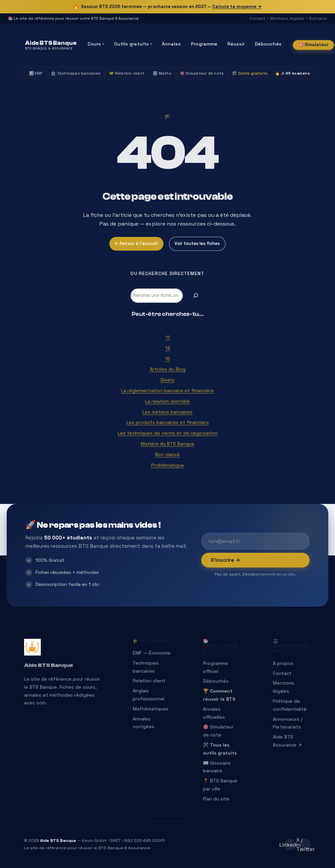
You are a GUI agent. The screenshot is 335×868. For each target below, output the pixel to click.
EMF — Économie (152, 653)
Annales (171, 44)
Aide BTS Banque (49, 665)
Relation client (149, 681)
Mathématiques (151, 709)
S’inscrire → (226, 560)
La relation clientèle (167, 401)
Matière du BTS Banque (167, 444)
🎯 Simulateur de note (202, 73)
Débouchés (268, 44)
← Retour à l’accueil (136, 243)
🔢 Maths (162, 73)
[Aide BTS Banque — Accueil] (51, 45)
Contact (257, 18)
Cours (96, 44)
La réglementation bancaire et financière (167, 390)
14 (168, 348)
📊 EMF (36, 73)
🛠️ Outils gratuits (250, 73)
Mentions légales (287, 18)
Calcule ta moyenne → (237, 7)
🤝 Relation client (127, 73)
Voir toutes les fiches (197, 243)
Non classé (167, 454)
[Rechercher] (196, 296)
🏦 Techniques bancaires (76, 73)
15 (168, 359)
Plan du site (216, 799)
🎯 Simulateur (313, 45)
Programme (204, 44)
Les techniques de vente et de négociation (168, 433)
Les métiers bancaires (167, 412)
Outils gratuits (133, 44)
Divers (167, 380)
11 (167, 337)
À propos (318, 18)
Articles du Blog (168, 369)
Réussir (236, 44)
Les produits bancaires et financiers (168, 422)
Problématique (167, 465)
